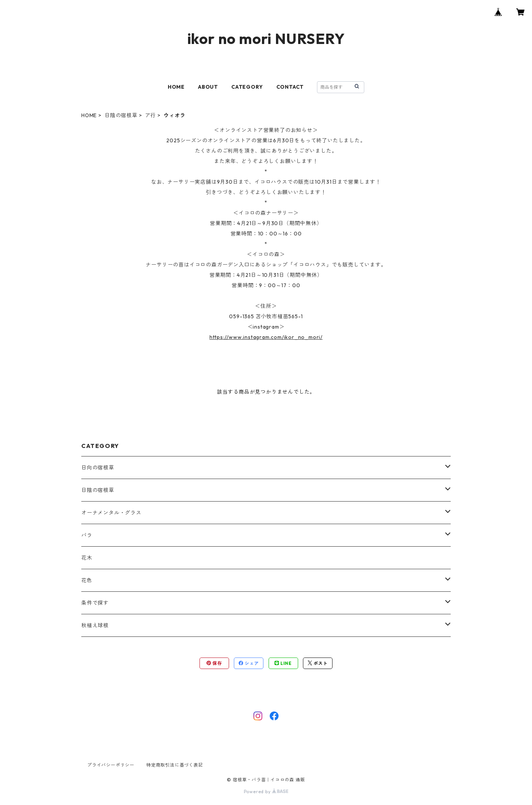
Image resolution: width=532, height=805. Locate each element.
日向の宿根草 (98, 468)
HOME (176, 87)
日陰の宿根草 (121, 115)
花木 (87, 558)
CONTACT (290, 87)
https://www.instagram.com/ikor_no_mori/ (266, 337)
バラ (87, 535)
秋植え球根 (95, 625)
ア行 (151, 115)
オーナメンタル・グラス (111, 513)
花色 (87, 580)
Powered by (266, 792)
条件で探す (95, 603)
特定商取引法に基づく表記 (175, 765)
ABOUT (208, 87)
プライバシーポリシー (111, 765)
